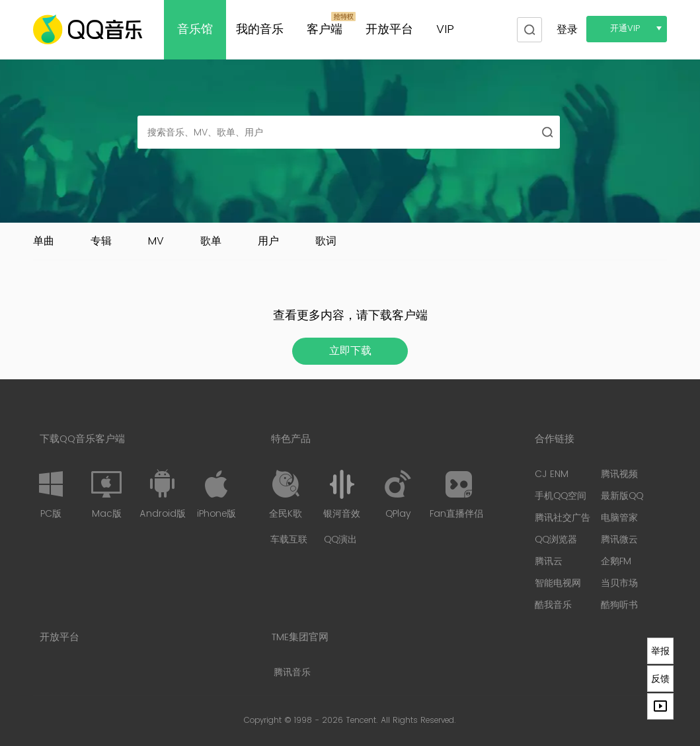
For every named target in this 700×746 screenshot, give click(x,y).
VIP (445, 29)
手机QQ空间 (561, 496)
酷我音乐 (553, 605)
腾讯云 (549, 561)
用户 (268, 241)
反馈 (660, 679)
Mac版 (106, 494)
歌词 (326, 241)
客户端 (325, 29)
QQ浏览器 (556, 540)
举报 (660, 651)
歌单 (211, 241)
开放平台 (389, 29)
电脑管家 (619, 518)
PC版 (51, 494)
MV (156, 241)
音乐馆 (195, 29)
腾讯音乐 (292, 672)
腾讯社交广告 (563, 518)
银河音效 (342, 494)
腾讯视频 (619, 474)
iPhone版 (216, 494)
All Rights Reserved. (418, 721)
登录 (567, 30)
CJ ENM (552, 474)
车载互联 (289, 540)
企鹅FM (616, 561)
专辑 (101, 241)
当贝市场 (619, 583)
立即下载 (350, 351)
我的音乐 (260, 29)
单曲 (44, 241)
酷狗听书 (619, 605)
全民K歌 (286, 494)
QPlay (398, 494)
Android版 (163, 494)
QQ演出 (340, 540)
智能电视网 (558, 583)
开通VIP (625, 29)
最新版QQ (622, 496)
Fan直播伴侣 (456, 494)
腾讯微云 (619, 540)
